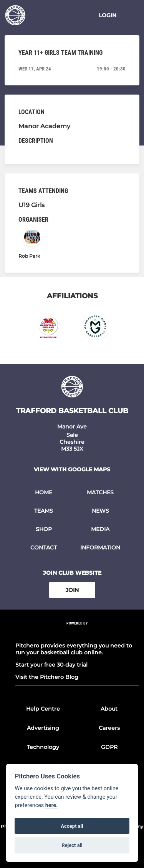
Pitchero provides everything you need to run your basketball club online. (74, 649)
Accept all (72, 826)
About (109, 709)
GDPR (109, 747)
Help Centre (43, 709)
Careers (109, 728)
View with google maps (72, 469)
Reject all (72, 845)
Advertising (43, 728)
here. (52, 805)
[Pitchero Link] (77, 633)
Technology (43, 747)
